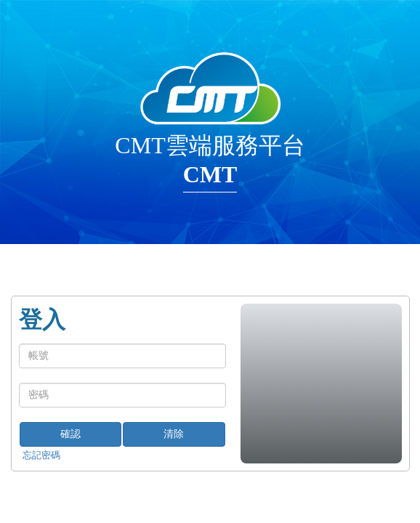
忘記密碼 (41, 455)
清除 (174, 434)
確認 (70, 434)
